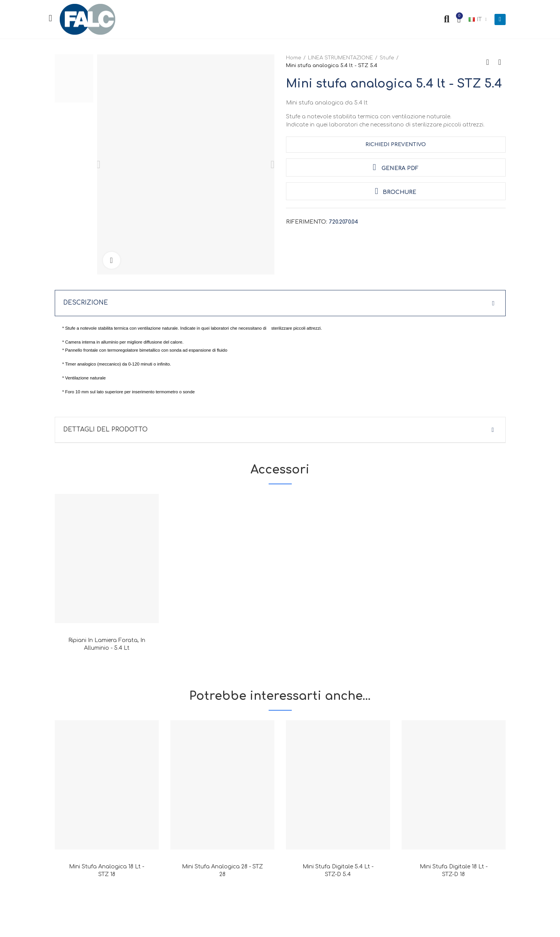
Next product (500, 62)
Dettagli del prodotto (106, 430)
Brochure (396, 191)
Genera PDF (395, 167)
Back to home (490, 62)
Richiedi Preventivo (396, 145)
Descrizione (86, 303)
